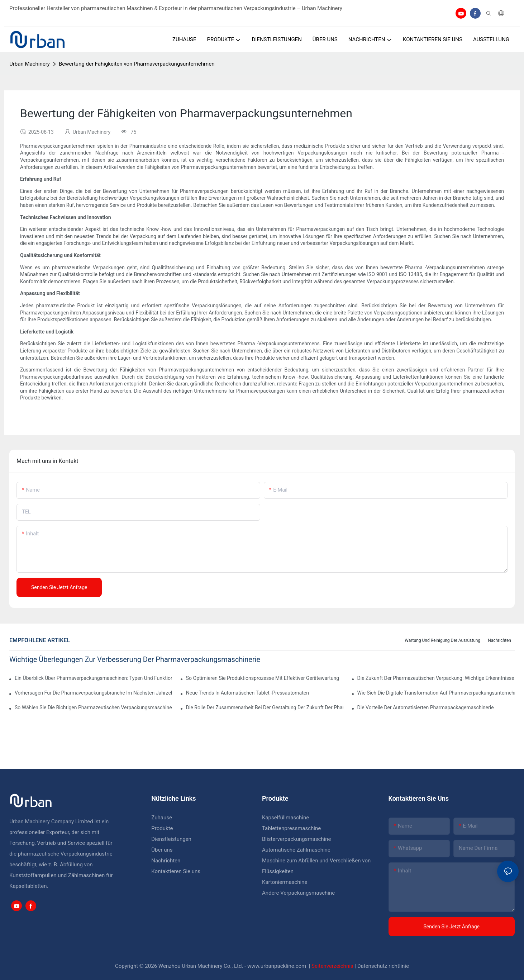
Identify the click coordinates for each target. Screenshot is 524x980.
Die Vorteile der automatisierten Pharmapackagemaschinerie (426, 707)
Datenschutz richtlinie (383, 966)
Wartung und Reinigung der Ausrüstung (442, 640)
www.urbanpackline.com (277, 966)
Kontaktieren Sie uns (176, 871)
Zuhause (162, 818)
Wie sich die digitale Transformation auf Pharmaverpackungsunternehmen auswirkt (436, 693)
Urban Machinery (30, 64)
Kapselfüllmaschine (285, 818)
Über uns (162, 850)
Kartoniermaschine (285, 882)
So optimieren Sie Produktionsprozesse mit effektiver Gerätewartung (263, 678)
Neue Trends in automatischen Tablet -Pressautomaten (247, 693)
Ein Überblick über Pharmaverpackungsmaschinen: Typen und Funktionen (93, 678)
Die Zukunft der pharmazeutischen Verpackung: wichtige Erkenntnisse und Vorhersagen (436, 678)
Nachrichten (499, 640)
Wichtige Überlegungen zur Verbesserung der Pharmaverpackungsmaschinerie (135, 659)
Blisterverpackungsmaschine (296, 839)
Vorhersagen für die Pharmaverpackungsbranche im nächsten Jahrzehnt (93, 693)
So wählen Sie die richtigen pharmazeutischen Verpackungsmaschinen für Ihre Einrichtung (93, 707)
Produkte (163, 828)
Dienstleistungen (171, 839)
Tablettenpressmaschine (291, 828)
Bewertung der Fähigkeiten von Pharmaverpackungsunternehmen (137, 64)
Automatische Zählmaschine (296, 850)
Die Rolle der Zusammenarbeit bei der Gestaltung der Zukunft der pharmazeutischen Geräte (265, 707)
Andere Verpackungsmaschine (298, 893)
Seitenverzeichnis (333, 966)
